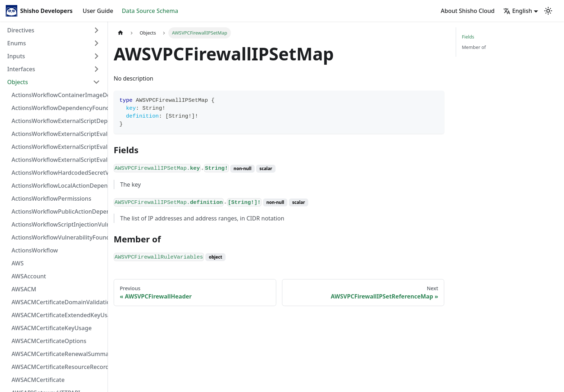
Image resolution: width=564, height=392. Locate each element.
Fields (468, 37)
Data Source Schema (150, 11)
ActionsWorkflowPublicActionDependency (58, 211)
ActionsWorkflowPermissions (51, 199)
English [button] (518, 11)
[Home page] (120, 33)
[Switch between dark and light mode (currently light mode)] (548, 11)
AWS (18, 263)
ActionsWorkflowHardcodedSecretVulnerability (58, 173)
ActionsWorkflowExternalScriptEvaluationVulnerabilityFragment (58, 134)
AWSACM (24, 289)
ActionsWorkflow (35, 250)
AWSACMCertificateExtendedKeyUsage (58, 315)
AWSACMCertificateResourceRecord (58, 367)
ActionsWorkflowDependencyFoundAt (58, 108)
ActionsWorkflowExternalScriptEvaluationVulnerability (58, 160)
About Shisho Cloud (468, 11)
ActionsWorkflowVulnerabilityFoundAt (58, 237)
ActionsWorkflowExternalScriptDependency (58, 121)
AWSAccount (29, 276)
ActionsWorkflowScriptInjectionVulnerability (58, 224)
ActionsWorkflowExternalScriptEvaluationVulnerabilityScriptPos (58, 147)
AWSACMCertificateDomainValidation (58, 302)
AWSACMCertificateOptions (49, 341)
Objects (18, 82)
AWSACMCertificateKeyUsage (52, 328)
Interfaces (21, 69)
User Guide (98, 11)
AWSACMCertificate (38, 380)
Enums (17, 43)
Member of (474, 47)
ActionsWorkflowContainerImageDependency (58, 95)
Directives (21, 30)
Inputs (16, 56)
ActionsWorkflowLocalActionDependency (58, 186)
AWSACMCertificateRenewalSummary (58, 354)
